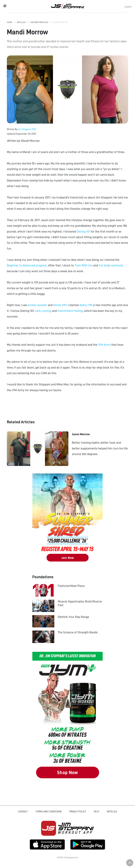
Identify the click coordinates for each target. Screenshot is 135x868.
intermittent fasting (70, 311)
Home (10, 22)
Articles (22, 22)
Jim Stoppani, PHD (68, 6)
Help (97, 811)
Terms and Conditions (49, 811)
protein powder (37, 305)
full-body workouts (111, 265)
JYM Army (104, 345)
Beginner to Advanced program (27, 265)
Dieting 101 (83, 231)
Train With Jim (83, 265)
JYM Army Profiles (40, 22)
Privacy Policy (78, 811)
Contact (23, 811)
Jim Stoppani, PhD (27, 129)
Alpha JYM (86, 305)
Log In (128, 7)
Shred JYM (60, 305)
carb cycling (43, 311)
